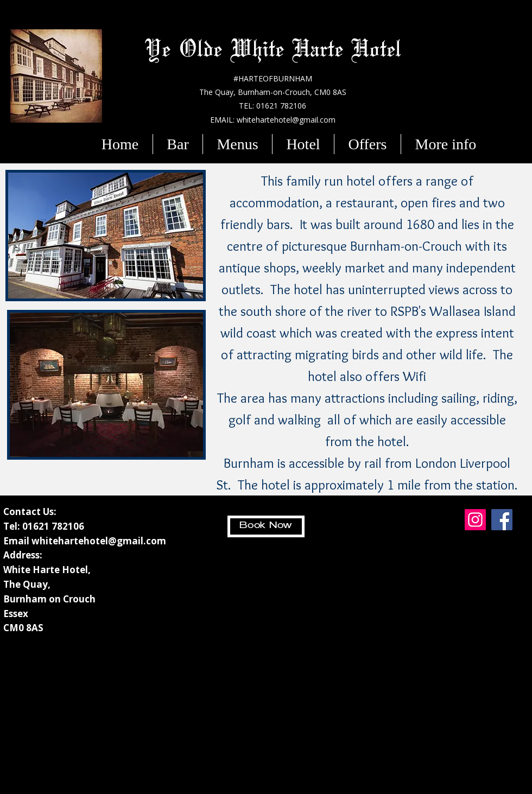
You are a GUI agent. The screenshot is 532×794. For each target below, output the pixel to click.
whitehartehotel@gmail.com (99, 541)
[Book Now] (266, 526)
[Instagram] (475, 520)
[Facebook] (502, 520)
